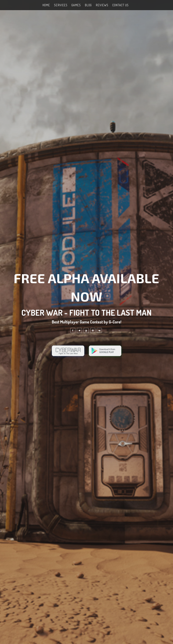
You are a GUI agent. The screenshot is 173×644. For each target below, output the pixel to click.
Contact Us (120, 5)
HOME (46, 5)
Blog (88, 5)
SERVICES (61, 5)
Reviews (102, 5)
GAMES (76, 5)
